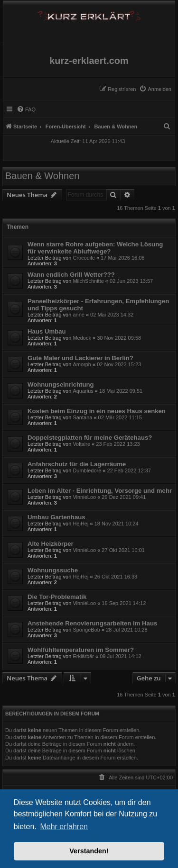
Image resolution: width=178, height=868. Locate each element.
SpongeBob (86, 630)
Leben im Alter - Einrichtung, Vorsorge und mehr (100, 491)
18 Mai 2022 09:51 (121, 391)
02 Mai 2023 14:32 (112, 315)
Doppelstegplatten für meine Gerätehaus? (90, 438)
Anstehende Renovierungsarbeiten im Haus (92, 623)
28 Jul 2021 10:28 (126, 630)
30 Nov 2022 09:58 (119, 338)
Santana (82, 417)
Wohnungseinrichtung (61, 384)
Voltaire (81, 444)
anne (78, 315)
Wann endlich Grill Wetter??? (71, 275)
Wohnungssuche (53, 570)
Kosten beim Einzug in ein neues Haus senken (97, 411)
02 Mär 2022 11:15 (120, 417)
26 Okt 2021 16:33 (116, 577)
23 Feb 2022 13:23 (118, 444)
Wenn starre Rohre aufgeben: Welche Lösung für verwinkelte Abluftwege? (95, 248)
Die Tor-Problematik (57, 597)
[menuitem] (155, 89)
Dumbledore (87, 470)
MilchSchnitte (88, 281)
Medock (82, 338)
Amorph (82, 364)
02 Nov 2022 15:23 (119, 364)
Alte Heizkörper (51, 544)
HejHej (80, 524)
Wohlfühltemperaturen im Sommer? (81, 650)
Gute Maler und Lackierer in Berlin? (80, 358)
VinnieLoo (84, 497)
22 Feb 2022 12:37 (129, 470)
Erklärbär (83, 656)
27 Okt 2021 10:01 (123, 550)
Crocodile (84, 258)
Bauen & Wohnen (42, 176)
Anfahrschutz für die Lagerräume (77, 464)
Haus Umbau (47, 331)
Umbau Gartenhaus (56, 517)
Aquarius (83, 391)
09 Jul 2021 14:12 (120, 656)
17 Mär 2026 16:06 (122, 258)
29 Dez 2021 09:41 (124, 497)
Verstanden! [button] (89, 851)
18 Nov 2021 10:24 (117, 524)
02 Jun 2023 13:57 (131, 281)
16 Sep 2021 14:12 (124, 603)
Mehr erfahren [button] (64, 827)
